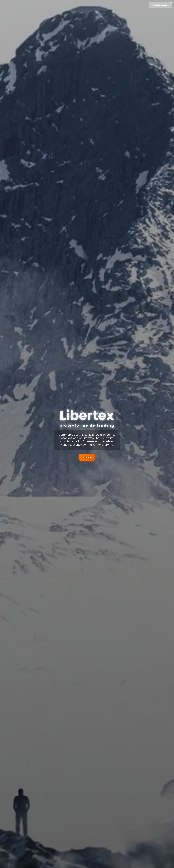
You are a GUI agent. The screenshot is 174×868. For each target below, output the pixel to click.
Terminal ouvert (160, 5)
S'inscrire (87, 457)
